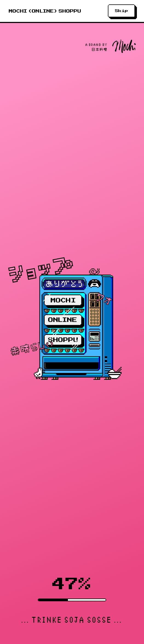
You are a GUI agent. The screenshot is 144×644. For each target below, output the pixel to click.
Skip (122, 11)
